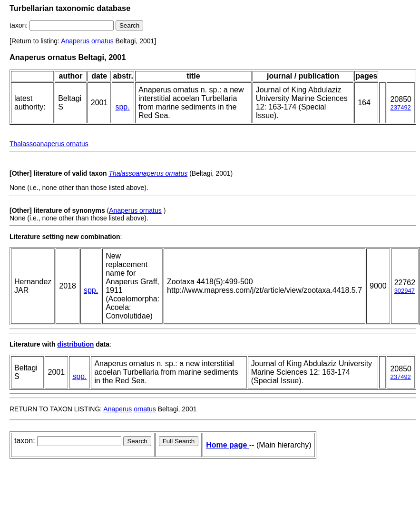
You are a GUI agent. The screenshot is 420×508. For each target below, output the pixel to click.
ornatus (103, 41)
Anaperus (75, 41)
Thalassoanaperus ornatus (49, 144)
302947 (405, 291)
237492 (400, 107)
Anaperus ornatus (135, 210)
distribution (75, 344)
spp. (122, 107)
